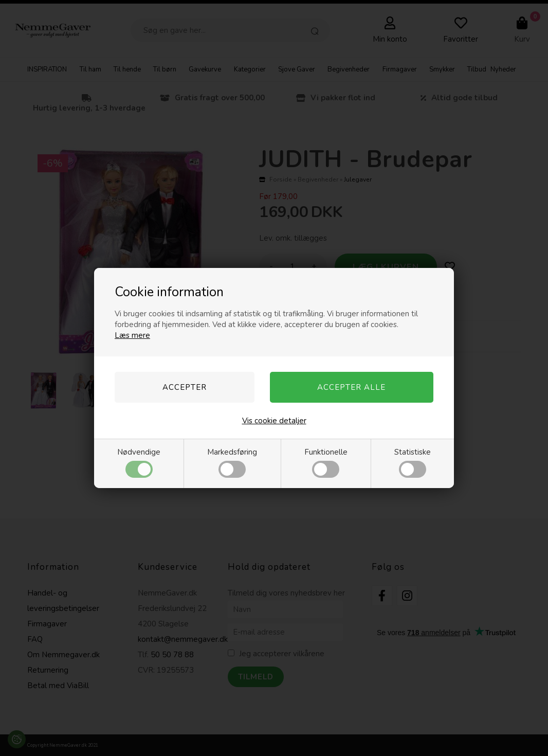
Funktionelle (326, 462)
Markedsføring (232, 462)
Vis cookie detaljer (274, 421)
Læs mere (132, 335)
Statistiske (413, 462)
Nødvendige (139, 462)
